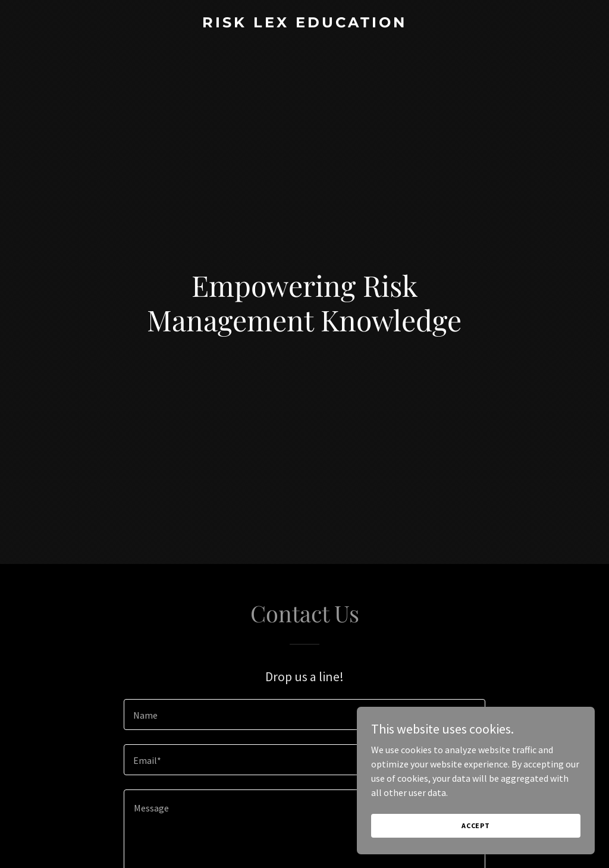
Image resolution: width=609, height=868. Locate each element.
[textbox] (304, 715)
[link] (304, 24)
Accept (476, 825)
